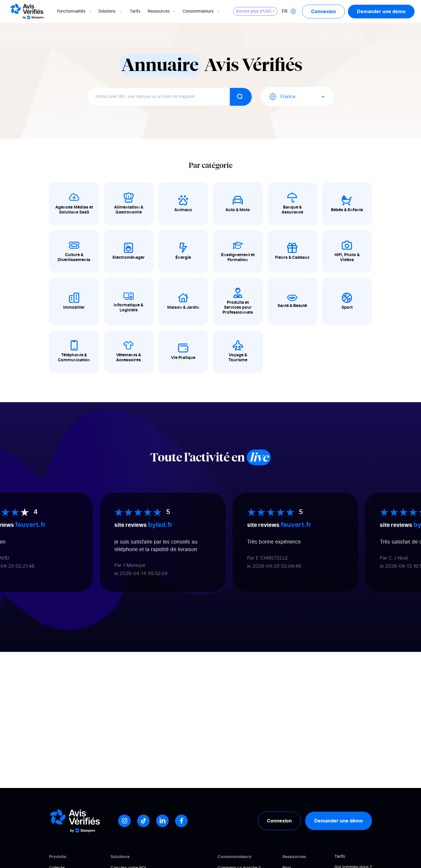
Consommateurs (201, 11)
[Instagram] (124, 821)
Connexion (323, 11)
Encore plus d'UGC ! (255, 11)
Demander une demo (381, 11)
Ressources (162, 11)
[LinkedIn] (162, 821)
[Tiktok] (143, 821)
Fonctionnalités (75, 11)
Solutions (110, 11)
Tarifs (135, 11)
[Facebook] (181, 821)
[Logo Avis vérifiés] (27, 11)
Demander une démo (339, 821)
